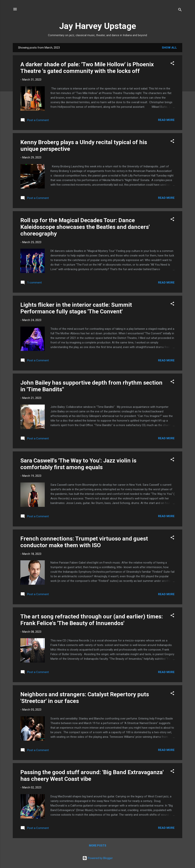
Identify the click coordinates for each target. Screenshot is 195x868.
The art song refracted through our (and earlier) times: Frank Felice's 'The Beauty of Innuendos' (92, 620)
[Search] (180, 10)
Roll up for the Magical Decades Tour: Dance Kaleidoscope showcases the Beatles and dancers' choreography (85, 227)
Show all (169, 48)
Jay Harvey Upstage (98, 26)
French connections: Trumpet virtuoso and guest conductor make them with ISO (84, 542)
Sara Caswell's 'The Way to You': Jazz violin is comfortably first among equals (78, 464)
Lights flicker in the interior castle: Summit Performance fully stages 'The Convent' (76, 308)
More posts (98, 846)
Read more (166, 120)
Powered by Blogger (98, 858)
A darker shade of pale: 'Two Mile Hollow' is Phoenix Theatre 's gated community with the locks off (87, 68)
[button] (172, 64)
